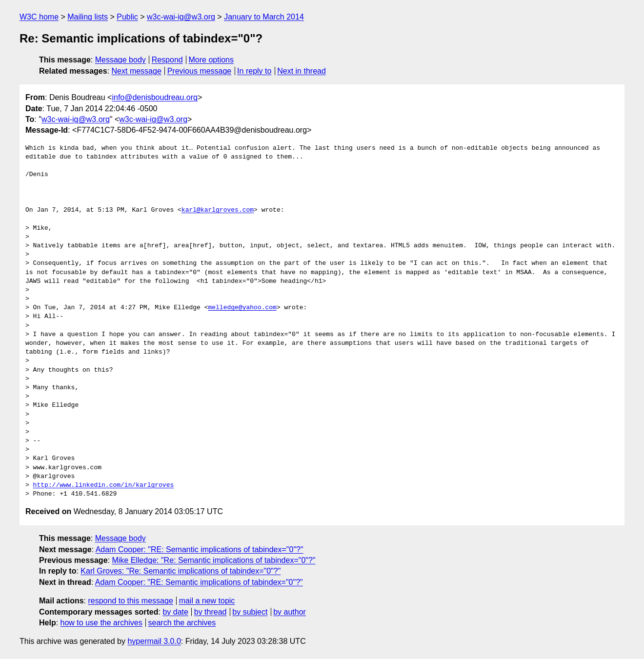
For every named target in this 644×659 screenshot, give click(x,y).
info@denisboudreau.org (154, 97)
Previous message (200, 71)
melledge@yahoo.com (242, 308)
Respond (167, 60)
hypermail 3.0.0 (154, 641)
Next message (137, 71)
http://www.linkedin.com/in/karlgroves (104, 485)
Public (127, 17)
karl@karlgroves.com (218, 210)
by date (175, 612)
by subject (250, 612)
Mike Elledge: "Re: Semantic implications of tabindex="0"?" (213, 560)
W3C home (39, 17)
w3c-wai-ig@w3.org (181, 17)
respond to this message (130, 601)
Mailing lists (88, 17)
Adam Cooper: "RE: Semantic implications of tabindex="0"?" (200, 549)
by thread (211, 612)
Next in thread (302, 71)
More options (211, 60)
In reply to (254, 71)
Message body (121, 60)
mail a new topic (207, 601)
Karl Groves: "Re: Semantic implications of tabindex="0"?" (181, 571)
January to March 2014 (264, 17)
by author (290, 612)
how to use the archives (101, 623)
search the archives (182, 623)
